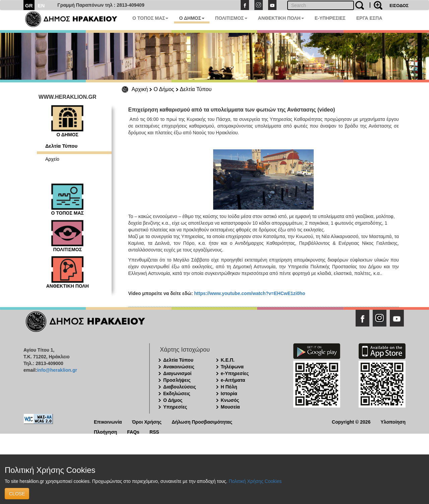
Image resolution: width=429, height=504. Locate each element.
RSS (154, 431)
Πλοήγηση (105, 431)
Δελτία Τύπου (196, 89)
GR (29, 6)
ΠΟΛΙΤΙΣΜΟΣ (231, 18)
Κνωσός (230, 400)
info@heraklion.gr (57, 370)
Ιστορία (229, 393)
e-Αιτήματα (233, 380)
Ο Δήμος (164, 89)
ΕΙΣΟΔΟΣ (399, 6)
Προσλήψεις (177, 380)
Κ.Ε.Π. (228, 360)
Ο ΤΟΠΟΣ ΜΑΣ (150, 18)
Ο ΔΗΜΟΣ (192, 18)
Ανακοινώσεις (179, 367)
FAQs (133, 431)
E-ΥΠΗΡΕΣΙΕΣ (330, 18)
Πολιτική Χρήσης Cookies (255, 481)
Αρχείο (52, 159)
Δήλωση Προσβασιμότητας (202, 421)
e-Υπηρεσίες (235, 373)
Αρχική (140, 89)
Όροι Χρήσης (147, 421)
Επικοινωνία (108, 421)
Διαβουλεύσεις (180, 387)
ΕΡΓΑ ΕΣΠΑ (369, 18)
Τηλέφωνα (232, 367)
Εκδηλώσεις (177, 393)
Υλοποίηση (393, 421)
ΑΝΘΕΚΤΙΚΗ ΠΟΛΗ (281, 18)
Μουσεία (230, 407)
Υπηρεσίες (175, 407)
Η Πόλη (229, 387)
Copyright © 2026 (351, 421)
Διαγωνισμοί (177, 373)
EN (41, 6)
